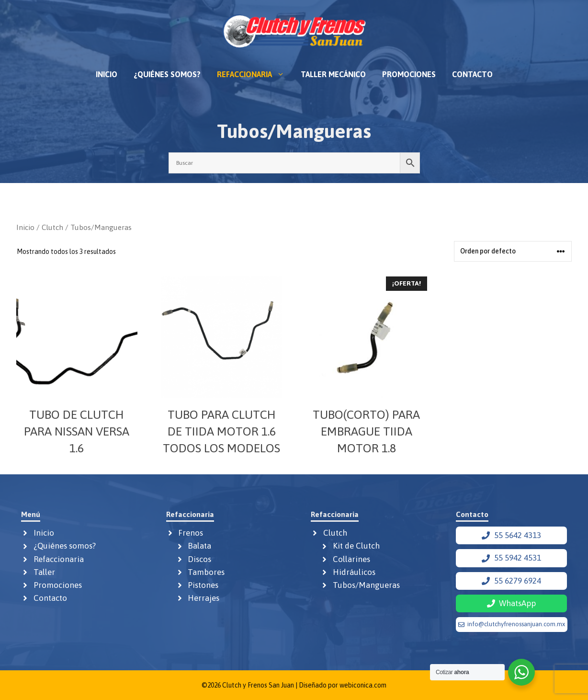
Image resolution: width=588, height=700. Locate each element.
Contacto (472, 74)
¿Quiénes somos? (167, 74)
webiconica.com (363, 685)
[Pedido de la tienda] (513, 251)
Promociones (409, 74)
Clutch (52, 227)
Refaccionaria (255, 74)
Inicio (107, 74)
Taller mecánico (333, 74)
